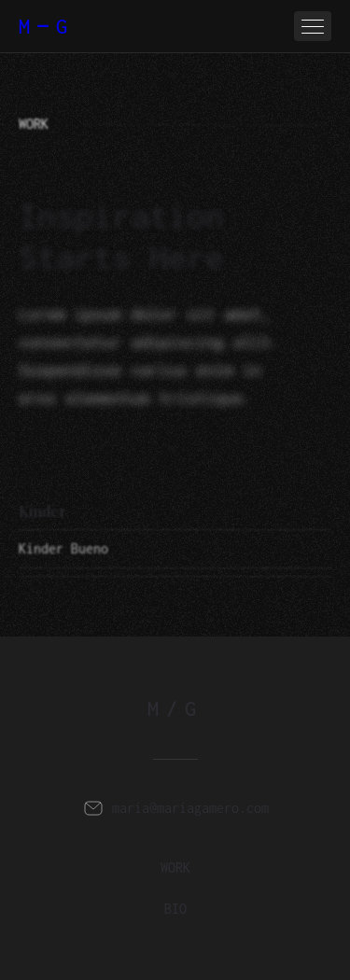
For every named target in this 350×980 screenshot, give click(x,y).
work (175, 868)
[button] (313, 26)
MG (47, 26)
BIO (175, 909)
